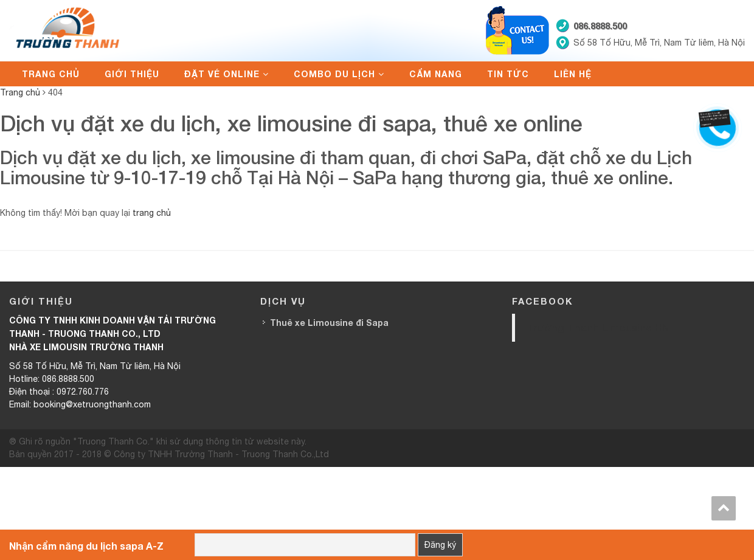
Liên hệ (573, 74)
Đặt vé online (222, 74)
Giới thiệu (132, 74)
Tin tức (508, 74)
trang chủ (152, 213)
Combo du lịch (334, 74)
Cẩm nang (436, 74)
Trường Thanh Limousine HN (598, 327)
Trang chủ (51, 74)
